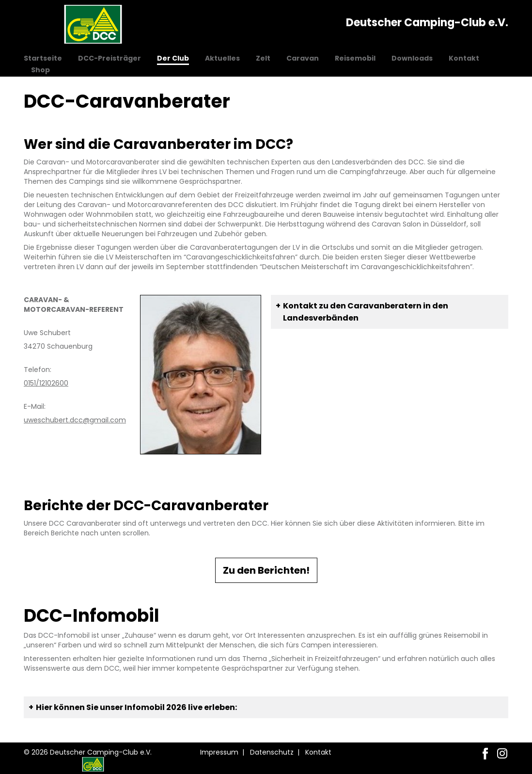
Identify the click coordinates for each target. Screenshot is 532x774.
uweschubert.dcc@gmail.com (75, 420)
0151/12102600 (46, 383)
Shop (40, 70)
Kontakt (464, 58)
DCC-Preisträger (110, 58)
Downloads (412, 58)
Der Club (173, 58)
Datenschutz (272, 752)
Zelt (263, 58)
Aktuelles (222, 58)
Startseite (43, 58)
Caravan (303, 58)
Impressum (219, 752)
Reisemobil (355, 58)
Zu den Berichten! (266, 570)
